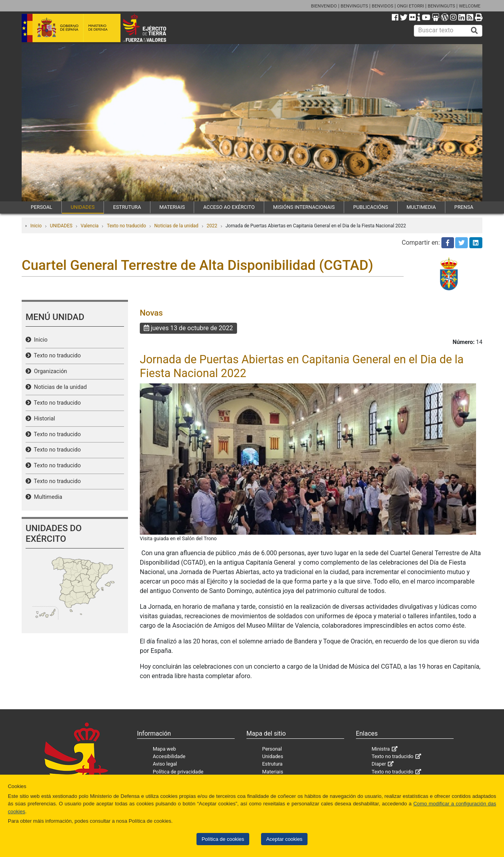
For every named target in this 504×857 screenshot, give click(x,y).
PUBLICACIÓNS (371, 207)
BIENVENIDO (324, 6)
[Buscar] (474, 31)
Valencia (90, 226)
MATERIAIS (172, 207)
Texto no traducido (126, 226)
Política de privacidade (178, 772)
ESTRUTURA (127, 207)
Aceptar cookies (284, 839)
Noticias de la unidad (176, 226)
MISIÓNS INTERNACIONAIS (304, 207)
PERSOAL (42, 207)
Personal (272, 749)
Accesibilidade (169, 756)
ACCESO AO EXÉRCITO (229, 207)
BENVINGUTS (354, 6)
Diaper (379, 764)
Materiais (273, 772)
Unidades (273, 756)
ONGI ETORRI (410, 6)
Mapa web (164, 749)
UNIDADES (83, 207)
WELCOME (470, 6)
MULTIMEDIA (421, 207)
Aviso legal (165, 764)
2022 (212, 226)
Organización (49, 371)
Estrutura (272, 764)
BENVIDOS (383, 6)
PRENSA (464, 207)
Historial (43, 419)
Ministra (381, 749)
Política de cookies (223, 839)
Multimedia (47, 497)
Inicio (36, 226)
